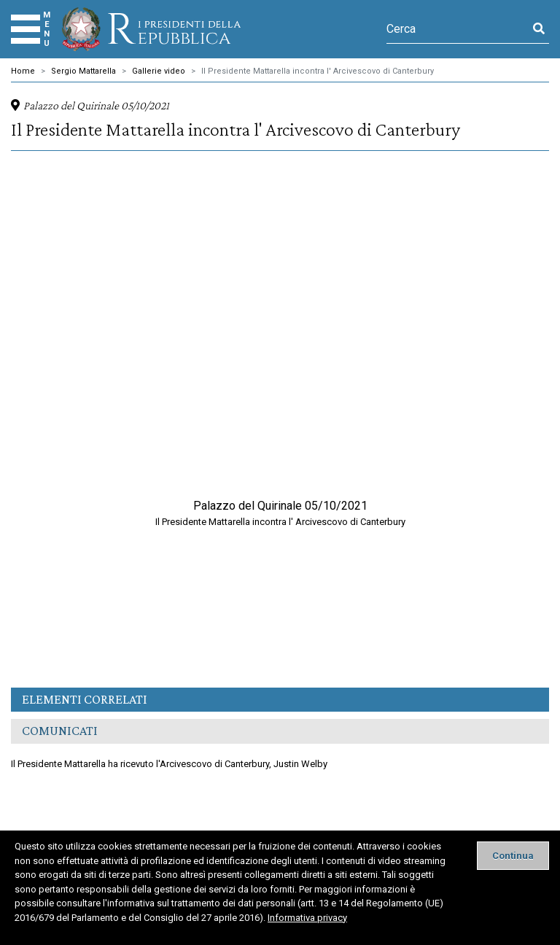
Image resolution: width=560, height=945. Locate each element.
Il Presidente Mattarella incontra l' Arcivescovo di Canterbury (318, 71)
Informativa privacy (307, 918)
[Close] (513, 856)
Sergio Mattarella (83, 71)
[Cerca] (458, 29)
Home (23, 71)
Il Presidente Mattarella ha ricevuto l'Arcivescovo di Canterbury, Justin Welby (169, 764)
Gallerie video (159, 71)
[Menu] (26, 29)
